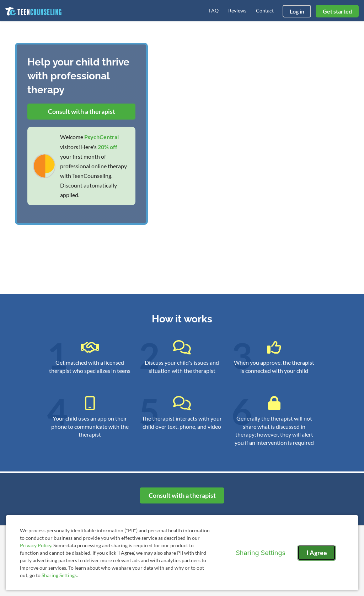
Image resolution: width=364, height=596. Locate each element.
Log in (297, 11)
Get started (337, 11)
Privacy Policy (36, 545)
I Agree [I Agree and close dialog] (317, 553)
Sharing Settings (59, 575)
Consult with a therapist (82, 111)
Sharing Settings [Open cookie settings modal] (261, 553)
